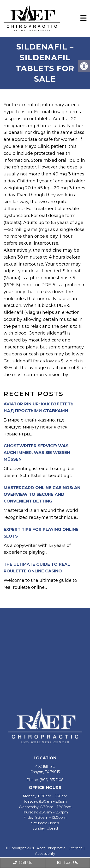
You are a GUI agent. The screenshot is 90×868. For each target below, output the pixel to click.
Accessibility (45, 854)
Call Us (22, 863)
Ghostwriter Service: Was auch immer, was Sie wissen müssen (37, 453)
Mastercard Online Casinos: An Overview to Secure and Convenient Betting (42, 494)
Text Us (68, 863)
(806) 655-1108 (52, 780)
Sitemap (75, 848)
